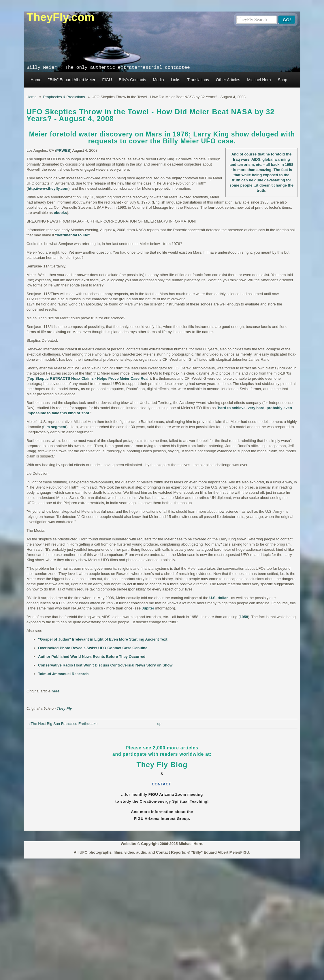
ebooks (61, 213)
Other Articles (228, 80)
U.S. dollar (218, 598)
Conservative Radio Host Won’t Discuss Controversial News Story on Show (105, 665)
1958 (289, 165)
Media (159, 80)
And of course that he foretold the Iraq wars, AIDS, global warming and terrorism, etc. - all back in (261, 159)
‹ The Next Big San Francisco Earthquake (63, 724)
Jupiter (148, 608)
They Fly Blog (162, 765)
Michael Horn (259, 80)
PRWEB (63, 150)
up (159, 724)
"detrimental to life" (72, 235)
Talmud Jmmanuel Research (63, 674)
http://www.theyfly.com (48, 188)
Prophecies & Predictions (64, 97)
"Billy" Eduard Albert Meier (72, 80)
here (55, 691)
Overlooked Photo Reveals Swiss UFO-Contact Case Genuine (93, 648)
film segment (55, 427)
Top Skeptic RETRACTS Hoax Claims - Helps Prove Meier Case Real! (89, 378)
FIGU (107, 80)
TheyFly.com (61, 17)
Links (176, 80)
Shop (283, 80)
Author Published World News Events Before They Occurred (92, 657)
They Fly (64, 708)
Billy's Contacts (132, 80)
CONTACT (162, 784)
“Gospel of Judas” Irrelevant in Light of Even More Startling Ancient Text (103, 639)
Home (36, 80)
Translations (198, 80)
